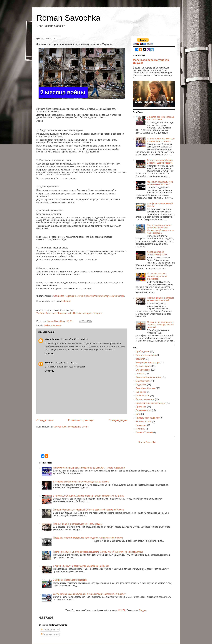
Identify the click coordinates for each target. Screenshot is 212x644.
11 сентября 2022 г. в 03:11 (75, 339)
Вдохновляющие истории (148, 377)
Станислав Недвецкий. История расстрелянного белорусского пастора (89, 296)
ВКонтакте (62, 313)
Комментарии (49, 634)
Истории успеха (144, 421)
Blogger (142, 610)
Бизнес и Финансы (145, 399)
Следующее (45, 420)
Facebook (51, 313)
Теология (140, 359)
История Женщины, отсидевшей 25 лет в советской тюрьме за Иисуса (88, 510)
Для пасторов (143, 396)
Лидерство (141, 385)
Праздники (141, 407)
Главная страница (81, 420)
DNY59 (122, 610)
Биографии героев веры (148, 363)
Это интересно (143, 370)
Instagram (66, 301)
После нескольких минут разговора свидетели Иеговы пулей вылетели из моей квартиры (98, 552)
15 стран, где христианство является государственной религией (161, 325)
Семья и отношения (146, 355)
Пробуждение (143, 351)
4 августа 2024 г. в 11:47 (66, 363)
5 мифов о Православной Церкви (70, 580)
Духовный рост (143, 366)
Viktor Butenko (53, 339)
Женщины (141, 392)
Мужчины (140, 429)
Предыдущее (118, 420)
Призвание (141, 425)
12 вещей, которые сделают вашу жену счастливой (157, 276)
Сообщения (48, 630)
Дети (138, 414)
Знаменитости (143, 381)
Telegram (98, 313)
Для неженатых (144, 410)
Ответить (49, 354)
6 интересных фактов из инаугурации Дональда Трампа (81, 482)
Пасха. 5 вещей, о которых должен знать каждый (78, 524)
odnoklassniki (75, 313)
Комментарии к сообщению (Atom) (71, 427)
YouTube (41, 313)
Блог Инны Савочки (146, 388)
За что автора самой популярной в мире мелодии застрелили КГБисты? (89, 594)
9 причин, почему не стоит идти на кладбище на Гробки (81, 566)
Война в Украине (52, 325)
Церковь (140, 374)
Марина (49, 363)
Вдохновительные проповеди (150, 403)
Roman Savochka (68, 18)
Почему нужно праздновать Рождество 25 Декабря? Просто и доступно (89, 468)
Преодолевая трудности (148, 418)
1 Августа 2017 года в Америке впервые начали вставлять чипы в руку (88, 496)
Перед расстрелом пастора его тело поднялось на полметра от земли (88, 538)
